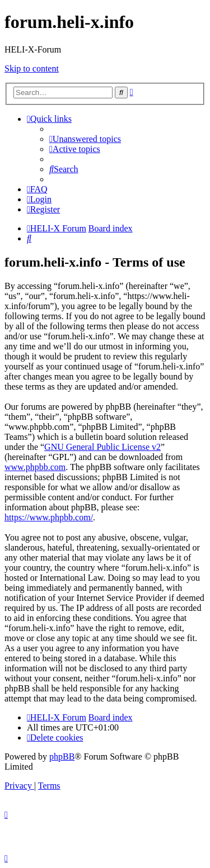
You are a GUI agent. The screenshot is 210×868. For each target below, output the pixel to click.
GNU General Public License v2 (102, 447)
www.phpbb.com (35, 467)
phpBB (62, 756)
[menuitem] (85, 139)
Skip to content (32, 68)
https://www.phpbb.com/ (49, 517)
